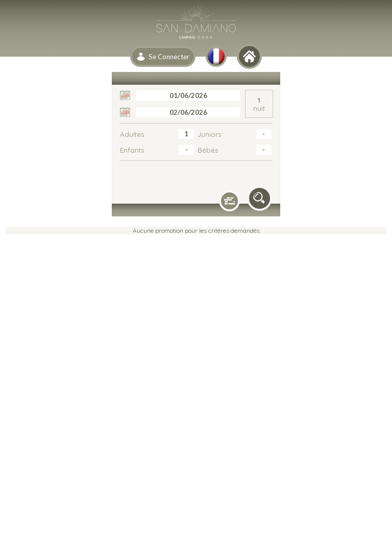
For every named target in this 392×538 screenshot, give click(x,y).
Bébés (208, 150)
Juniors (209, 134)
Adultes (132, 134)
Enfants (132, 150)
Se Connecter (169, 57)
